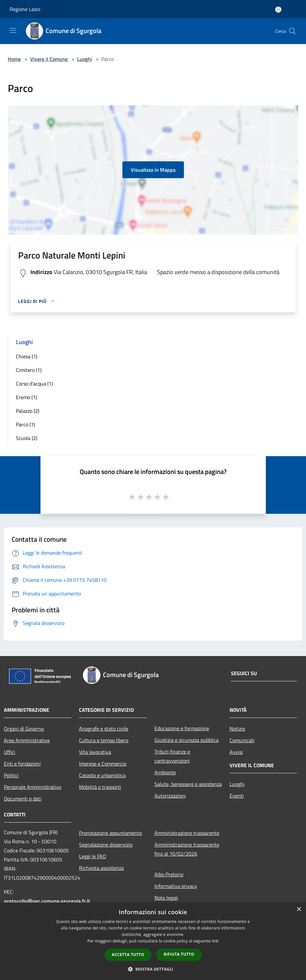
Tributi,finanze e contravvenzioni (172, 756)
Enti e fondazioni (22, 764)
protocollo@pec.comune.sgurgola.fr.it (47, 901)
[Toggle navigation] (13, 30)
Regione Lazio (25, 9)
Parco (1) (25, 424)
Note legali (166, 898)
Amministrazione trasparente (187, 833)
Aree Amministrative (27, 740)
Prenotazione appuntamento (110, 833)
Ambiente (165, 772)
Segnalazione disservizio (106, 845)
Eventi (237, 796)
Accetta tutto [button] (128, 955)
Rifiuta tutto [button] (179, 954)
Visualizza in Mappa (153, 170)
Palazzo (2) (28, 411)
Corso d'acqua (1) (34, 384)
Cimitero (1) (29, 370)
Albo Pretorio (169, 874)
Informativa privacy (176, 886)
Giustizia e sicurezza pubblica (187, 740)
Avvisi (236, 752)
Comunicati (242, 740)
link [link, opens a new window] (215, 941)
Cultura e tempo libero (104, 740)
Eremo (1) (26, 397)
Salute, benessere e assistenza (188, 784)
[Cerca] (292, 31)
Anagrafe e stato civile (104, 729)
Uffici (10, 752)
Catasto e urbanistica (102, 775)
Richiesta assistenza (101, 868)
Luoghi (85, 59)
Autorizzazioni (170, 796)
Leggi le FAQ (93, 856)
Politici (11, 775)
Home (14, 59)
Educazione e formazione (182, 728)
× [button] (299, 910)
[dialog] (153, 941)
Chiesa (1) (27, 356)
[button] (153, 969)
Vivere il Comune (50, 59)
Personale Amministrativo (33, 787)
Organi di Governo (24, 729)
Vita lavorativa (95, 752)
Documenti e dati (23, 799)
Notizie (237, 729)
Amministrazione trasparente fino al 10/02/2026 (187, 849)
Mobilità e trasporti (100, 787)
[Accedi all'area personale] (278, 10)
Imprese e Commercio (103, 764)
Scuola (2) (27, 438)
